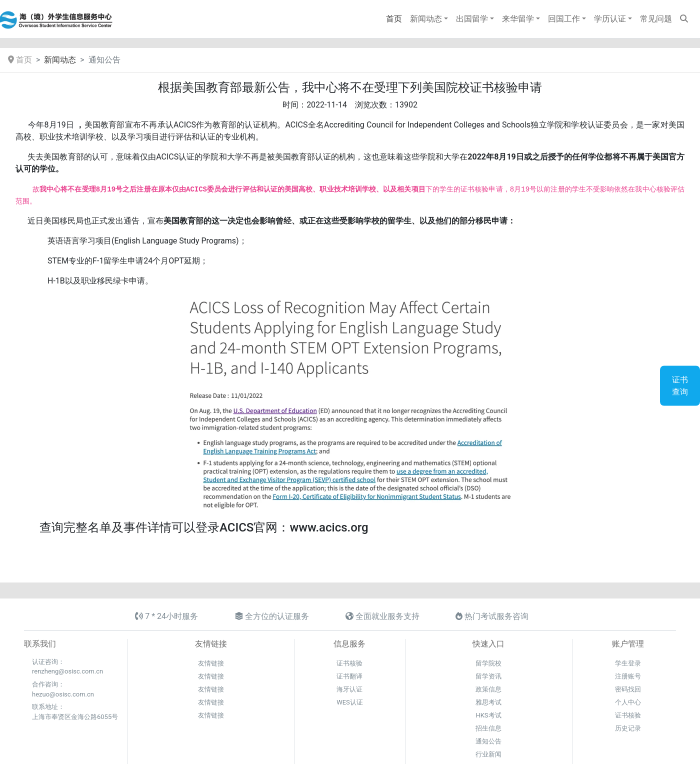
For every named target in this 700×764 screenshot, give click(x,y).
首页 (20, 60)
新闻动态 (60, 60)
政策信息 (488, 689)
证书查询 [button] (680, 386)
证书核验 (349, 663)
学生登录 (628, 663)
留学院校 (488, 663)
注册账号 (628, 676)
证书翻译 (349, 676)
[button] (429, 19)
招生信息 (488, 728)
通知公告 (488, 741)
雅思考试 (488, 702)
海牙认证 (349, 689)
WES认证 (350, 702)
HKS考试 (488, 715)
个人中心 (628, 702)
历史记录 (628, 728)
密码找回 (628, 689)
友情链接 (211, 663)
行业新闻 (488, 754)
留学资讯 (488, 676)
